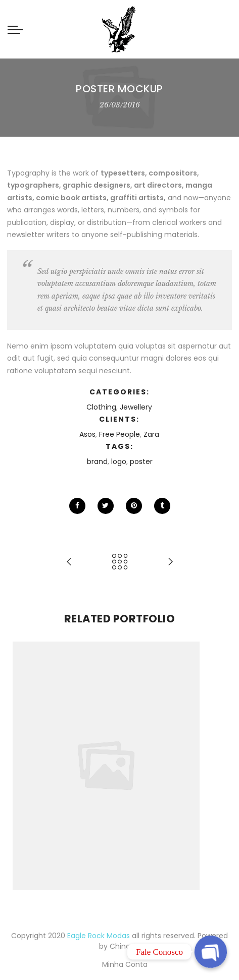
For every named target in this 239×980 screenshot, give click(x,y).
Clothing (101, 407)
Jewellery (136, 407)
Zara (151, 434)
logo (119, 462)
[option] (119, 766)
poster (141, 462)
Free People (119, 434)
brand (97, 462)
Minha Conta (125, 964)
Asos (87, 434)
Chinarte (125, 946)
